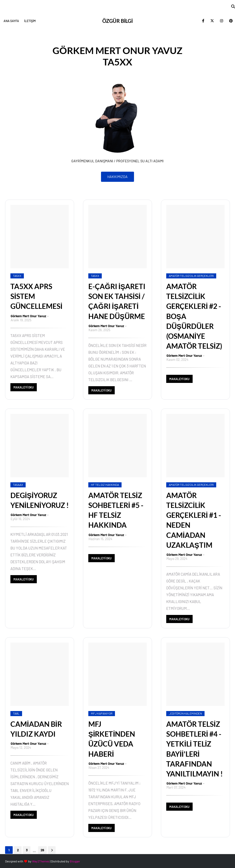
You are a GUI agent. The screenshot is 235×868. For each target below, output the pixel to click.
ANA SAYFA (11, 21)
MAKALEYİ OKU (24, 387)
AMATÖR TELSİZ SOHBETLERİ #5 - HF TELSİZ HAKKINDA (116, 510)
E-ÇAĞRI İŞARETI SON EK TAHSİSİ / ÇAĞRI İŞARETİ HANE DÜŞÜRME (117, 301)
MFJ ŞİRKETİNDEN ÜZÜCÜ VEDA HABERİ (112, 739)
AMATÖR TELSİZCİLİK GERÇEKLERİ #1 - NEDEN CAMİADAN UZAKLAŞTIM (194, 520)
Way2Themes (41, 861)
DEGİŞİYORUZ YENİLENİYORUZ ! (40, 500)
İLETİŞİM (30, 21)
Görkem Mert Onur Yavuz (28, 316)
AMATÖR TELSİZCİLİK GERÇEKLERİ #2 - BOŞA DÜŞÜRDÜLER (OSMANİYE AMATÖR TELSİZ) (194, 316)
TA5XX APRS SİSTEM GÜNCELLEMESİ (36, 296)
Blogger (75, 861)
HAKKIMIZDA (117, 177)
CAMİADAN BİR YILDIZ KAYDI (36, 729)
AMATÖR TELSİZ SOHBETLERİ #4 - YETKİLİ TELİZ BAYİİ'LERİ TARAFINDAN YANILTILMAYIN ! (195, 749)
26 (42, 850)
